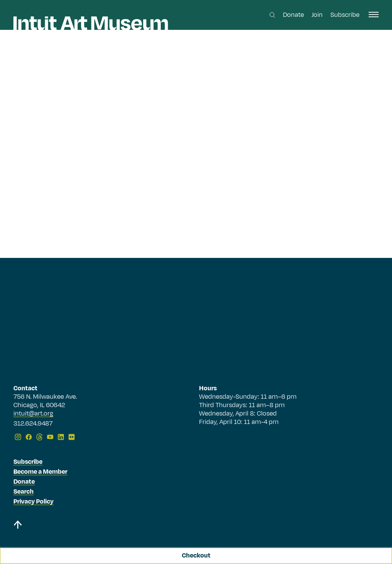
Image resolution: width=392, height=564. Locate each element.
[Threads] (39, 437)
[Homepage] (91, 23)
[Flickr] (72, 437)
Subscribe (345, 15)
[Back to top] (18, 526)
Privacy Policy (33, 502)
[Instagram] (18, 437)
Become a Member (40, 472)
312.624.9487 (33, 424)
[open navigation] (374, 15)
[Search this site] (272, 15)
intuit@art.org (33, 414)
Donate (293, 15)
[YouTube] (50, 437)
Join (317, 15)
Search (24, 492)
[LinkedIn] (61, 437)
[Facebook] (29, 437)
